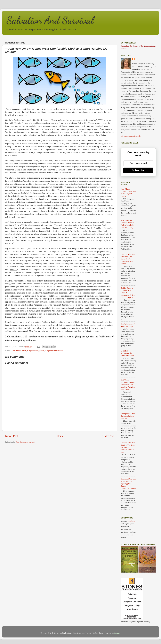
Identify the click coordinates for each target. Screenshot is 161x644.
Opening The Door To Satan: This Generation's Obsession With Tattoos (128, 259)
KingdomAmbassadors (54, 351)
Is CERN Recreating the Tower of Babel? (127, 353)
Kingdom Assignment (36, 351)
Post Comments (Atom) (25, 442)
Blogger (117, 633)
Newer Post (11, 436)
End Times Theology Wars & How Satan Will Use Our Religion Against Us (128, 385)
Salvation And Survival (50, 20)
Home (60, 436)
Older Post (108, 436)
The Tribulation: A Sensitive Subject (128, 325)
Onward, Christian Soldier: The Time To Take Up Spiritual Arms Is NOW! (128, 447)
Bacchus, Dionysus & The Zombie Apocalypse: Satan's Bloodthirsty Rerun (128, 484)
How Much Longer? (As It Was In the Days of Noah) (128, 192)
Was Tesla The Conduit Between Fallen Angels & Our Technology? (128, 224)
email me (131, 521)
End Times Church (19, 351)
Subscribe (138, 170)
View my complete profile (131, 136)
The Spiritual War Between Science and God (128, 416)
